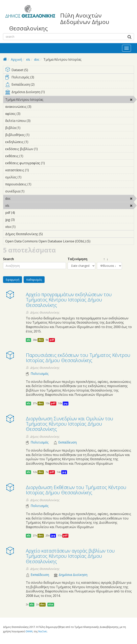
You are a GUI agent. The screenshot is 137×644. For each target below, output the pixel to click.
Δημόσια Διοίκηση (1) (70, 93)
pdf (52, 340)
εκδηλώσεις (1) (35, 142)
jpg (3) (21, 220)
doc (37, 59)
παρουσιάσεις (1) (38, 184)
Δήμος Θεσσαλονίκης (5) (49, 234)
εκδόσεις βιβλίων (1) (44, 149)
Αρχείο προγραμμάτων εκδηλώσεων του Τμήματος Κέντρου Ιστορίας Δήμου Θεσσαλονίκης (69, 300)
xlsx (51, 604)
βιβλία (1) (27, 128)
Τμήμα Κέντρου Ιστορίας (54, 100)
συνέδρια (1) (31, 191)
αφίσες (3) (27, 114)
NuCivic (43, 631)
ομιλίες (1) (28, 177)
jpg (66, 403)
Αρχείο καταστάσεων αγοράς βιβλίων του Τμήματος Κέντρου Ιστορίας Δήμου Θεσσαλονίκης (70, 556)
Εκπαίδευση (67, 442)
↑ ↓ (102, 259)
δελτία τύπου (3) (37, 121)
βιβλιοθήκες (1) (36, 135)
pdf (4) (21, 213)
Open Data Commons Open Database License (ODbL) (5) (70, 242)
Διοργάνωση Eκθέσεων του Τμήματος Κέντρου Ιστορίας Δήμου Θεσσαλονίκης (76, 490)
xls (28, 59)
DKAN (29, 631)
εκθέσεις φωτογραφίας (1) (51, 163)
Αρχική (16, 59)
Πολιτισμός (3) (70, 78)
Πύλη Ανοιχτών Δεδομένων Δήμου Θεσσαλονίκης (59, 22)
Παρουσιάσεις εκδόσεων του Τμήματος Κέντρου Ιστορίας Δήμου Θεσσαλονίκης (78, 358)
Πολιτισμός (40, 374)
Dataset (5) (70, 70)
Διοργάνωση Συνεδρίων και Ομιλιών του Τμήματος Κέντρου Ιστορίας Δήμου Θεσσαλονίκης (70, 424)
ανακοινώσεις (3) (38, 107)
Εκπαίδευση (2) (70, 85)
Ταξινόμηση (77, 259)
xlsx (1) (22, 227)
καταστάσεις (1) (35, 170)
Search (8, 259)
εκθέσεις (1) (29, 156)
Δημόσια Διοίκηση (73, 575)
